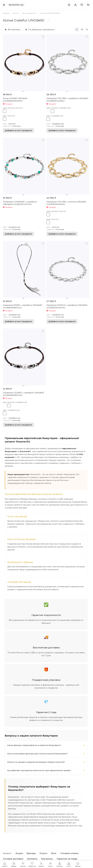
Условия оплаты (69, 853)
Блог (54, 853)
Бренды (31, 853)
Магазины (47, 859)
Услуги (43, 853)
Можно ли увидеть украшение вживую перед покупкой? (36, 762)
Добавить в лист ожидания (18, 130)
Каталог (7, 853)
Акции (19, 853)
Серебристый (9, 111)
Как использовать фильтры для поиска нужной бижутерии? (37, 754)
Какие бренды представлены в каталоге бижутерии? (34, 745)
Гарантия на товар (67, 859)
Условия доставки (13, 859)
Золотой (5, 111)
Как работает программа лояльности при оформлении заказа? (39, 770)
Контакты (32, 859)
